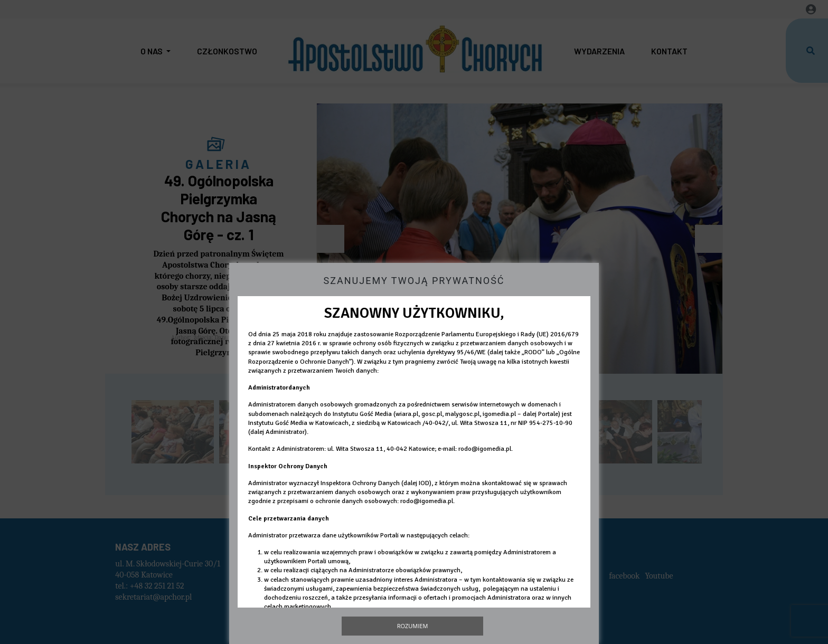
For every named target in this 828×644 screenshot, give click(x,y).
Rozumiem (413, 626)
